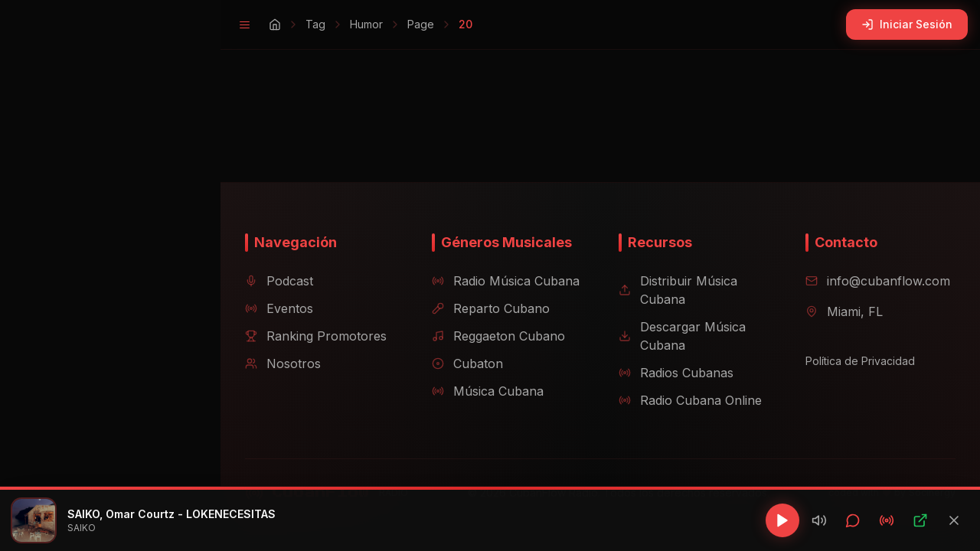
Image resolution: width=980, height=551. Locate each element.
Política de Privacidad (854, 361)
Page (396, 24)
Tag (291, 24)
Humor (342, 24)
